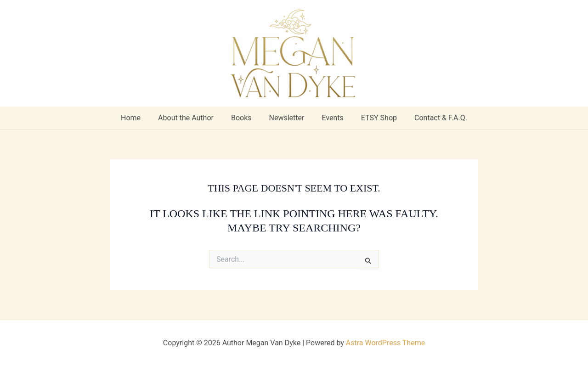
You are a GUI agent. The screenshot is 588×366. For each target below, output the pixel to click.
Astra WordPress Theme (385, 343)
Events (330, 118)
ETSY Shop (373, 118)
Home (139, 118)
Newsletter (287, 118)
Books (244, 118)
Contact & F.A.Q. (433, 118)
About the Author (191, 118)
